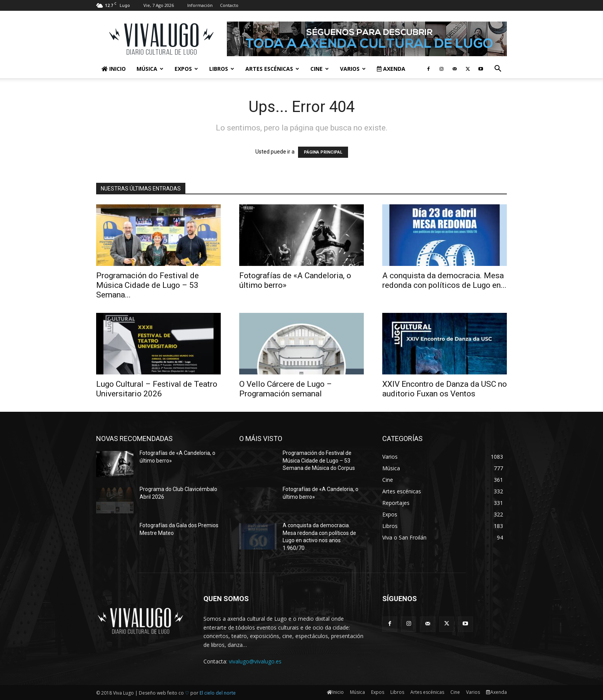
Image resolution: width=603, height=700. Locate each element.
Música (150, 69)
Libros (222, 69)
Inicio (114, 69)
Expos (186, 69)
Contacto (229, 5)
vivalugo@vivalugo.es (255, 661)
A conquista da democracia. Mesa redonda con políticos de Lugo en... (444, 280)
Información (200, 5)
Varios (353, 69)
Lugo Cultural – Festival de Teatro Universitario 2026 (157, 389)
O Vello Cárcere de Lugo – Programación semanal (286, 389)
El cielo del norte (218, 693)
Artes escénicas (272, 69)
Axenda (391, 69)
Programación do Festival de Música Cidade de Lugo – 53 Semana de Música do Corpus (319, 460)
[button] (498, 69)
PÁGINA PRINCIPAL (323, 152)
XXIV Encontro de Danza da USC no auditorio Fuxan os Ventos (445, 389)
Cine (320, 69)
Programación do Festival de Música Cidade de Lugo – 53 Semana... (147, 285)
